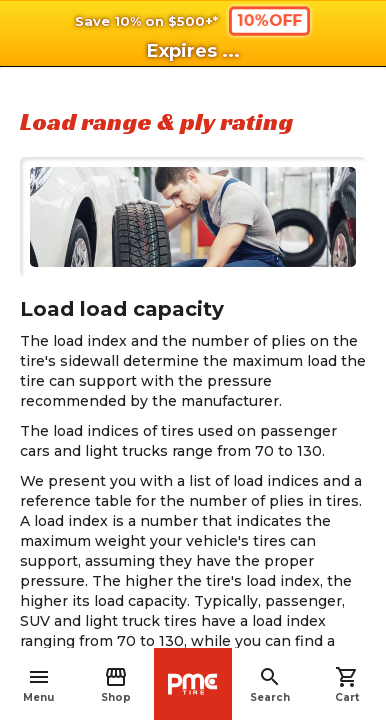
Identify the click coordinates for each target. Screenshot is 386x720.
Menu (38, 684)
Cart (347, 684)
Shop (116, 684)
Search (270, 684)
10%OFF (269, 20)
